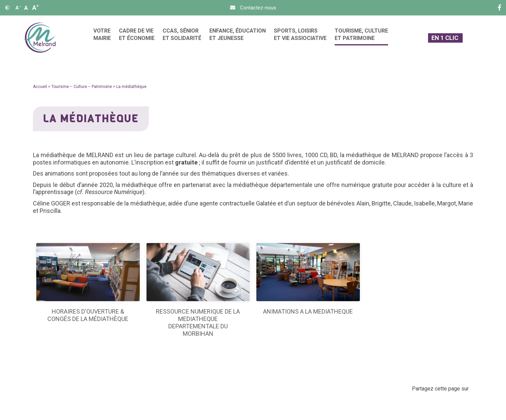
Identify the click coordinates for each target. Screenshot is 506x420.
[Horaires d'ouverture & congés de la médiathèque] (88, 283)
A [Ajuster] (26, 8)
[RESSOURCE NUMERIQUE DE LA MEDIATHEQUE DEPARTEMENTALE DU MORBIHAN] (198, 290)
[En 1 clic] (445, 38)
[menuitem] (102, 38)
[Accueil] (40, 38)
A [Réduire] (18, 8)
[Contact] (253, 8)
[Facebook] (499, 8)
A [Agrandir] (36, 8)
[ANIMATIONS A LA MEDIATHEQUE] (308, 279)
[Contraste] (7, 8)
